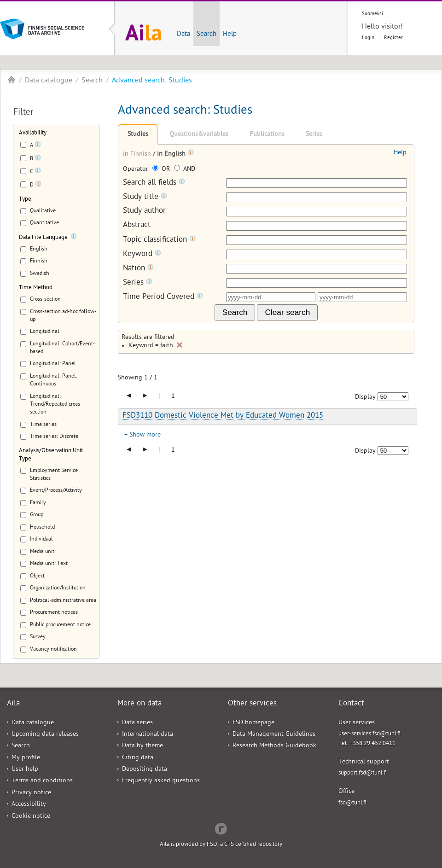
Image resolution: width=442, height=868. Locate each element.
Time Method (36, 288)
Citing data (138, 758)
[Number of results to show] (393, 397)
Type (25, 200)
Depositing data (145, 770)
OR (162, 170)
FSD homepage (253, 723)
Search (206, 35)
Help (230, 35)
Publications (267, 135)
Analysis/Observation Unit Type (51, 455)
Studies (138, 135)
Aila (12, 80)
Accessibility (29, 805)
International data (148, 735)
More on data (140, 704)
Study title (145, 197)
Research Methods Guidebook (274, 746)
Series (314, 135)
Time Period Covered (163, 297)
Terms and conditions (42, 781)
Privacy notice (31, 793)
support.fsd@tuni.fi (363, 773)
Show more (145, 435)
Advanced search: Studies (152, 81)
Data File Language (43, 238)
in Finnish (138, 154)
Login (368, 38)
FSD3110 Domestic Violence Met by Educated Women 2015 (223, 416)
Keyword (142, 254)
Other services (252, 704)
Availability (33, 133)
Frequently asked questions (161, 781)
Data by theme (142, 746)
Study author (144, 212)
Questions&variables (199, 135)
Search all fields (154, 183)
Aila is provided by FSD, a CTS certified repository (221, 845)
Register (393, 38)
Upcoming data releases (45, 735)
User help (25, 770)
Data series (137, 723)
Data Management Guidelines (274, 735)
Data (183, 35)
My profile (26, 758)
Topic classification (159, 240)
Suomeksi (372, 14)
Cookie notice (31, 817)
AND (185, 170)
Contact (351, 704)
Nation (138, 269)
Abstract (137, 226)
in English (172, 154)
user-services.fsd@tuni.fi (369, 734)
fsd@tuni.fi (352, 803)
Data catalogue (49, 81)
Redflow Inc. (221, 828)
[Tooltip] (38, 146)
